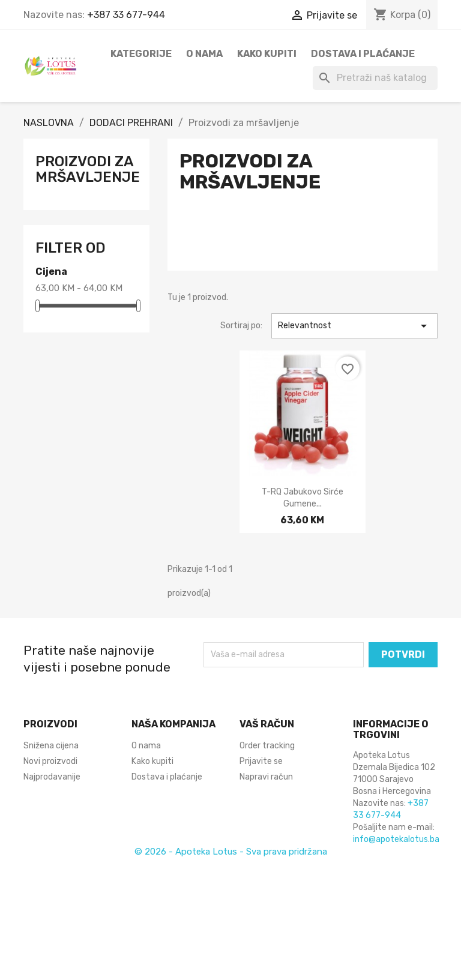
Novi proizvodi (50, 761)
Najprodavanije (52, 777)
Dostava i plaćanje (363, 54)
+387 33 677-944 (126, 15)
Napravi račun (266, 777)
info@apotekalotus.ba (396, 839)
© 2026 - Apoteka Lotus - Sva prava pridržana (231, 852)
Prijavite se (261, 761)
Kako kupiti (267, 54)
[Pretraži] (375, 78)
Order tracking (267, 746)
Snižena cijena (51, 746)
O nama (204, 54)
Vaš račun (267, 724)
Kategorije (141, 54)
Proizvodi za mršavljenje (88, 169)
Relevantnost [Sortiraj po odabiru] (354, 326)
